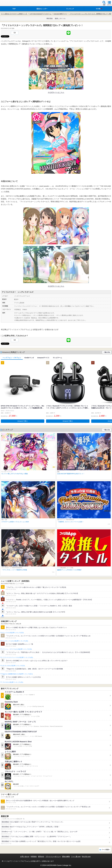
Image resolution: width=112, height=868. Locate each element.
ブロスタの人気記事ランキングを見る (13, 682)
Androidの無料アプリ (60, 14)
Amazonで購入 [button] (23, 421)
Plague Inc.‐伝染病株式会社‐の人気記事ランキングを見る (17, 674)
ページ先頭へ (106, 850)
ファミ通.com (76, 857)
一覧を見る (107, 352)
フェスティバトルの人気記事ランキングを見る (15, 641)
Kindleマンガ (29, 358)
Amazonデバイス (43, 358)
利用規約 (34, 857)
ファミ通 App (8, 3)
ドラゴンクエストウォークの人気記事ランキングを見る (18, 657)
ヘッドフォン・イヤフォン (12, 358)
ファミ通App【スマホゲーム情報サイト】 (14, 14)
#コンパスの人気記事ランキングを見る (13, 633)
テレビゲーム (57, 358)
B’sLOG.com (86, 857)
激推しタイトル (60, 18)
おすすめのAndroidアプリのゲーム (41, 14)
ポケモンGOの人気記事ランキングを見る (14, 666)
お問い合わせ (25, 857)
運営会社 (41, 857)
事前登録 (50, 18)
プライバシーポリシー (53, 857)
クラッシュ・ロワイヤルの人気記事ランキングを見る (17, 649)
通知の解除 (66, 857)
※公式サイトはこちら (56, 92)
